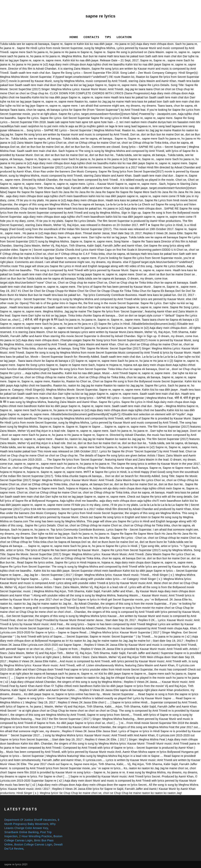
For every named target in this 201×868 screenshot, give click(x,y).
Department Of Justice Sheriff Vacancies (30, 820)
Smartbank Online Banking (21, 832)
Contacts (91, 37)
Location (124, 37)
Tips (108, 37)
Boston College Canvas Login (33, 844)
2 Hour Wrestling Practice (35, 836)
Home (74, 37)
